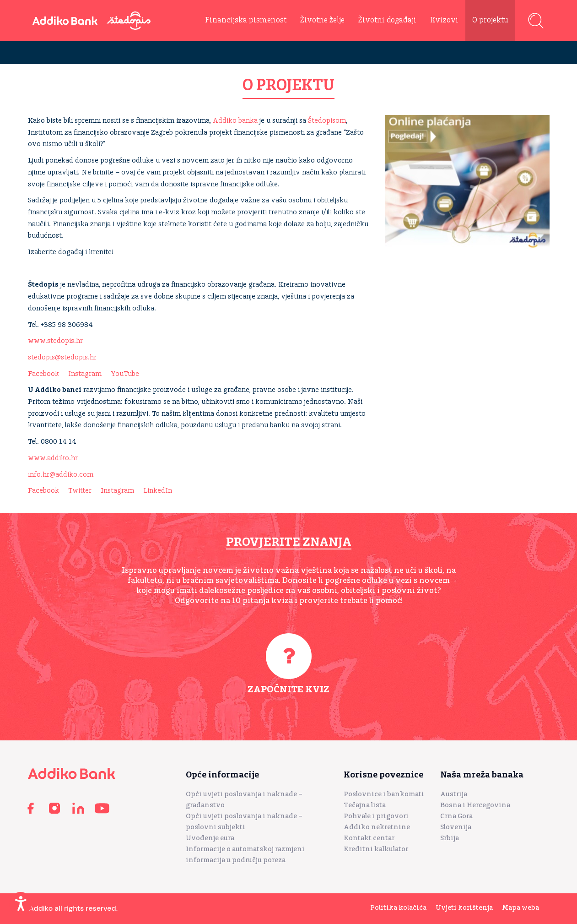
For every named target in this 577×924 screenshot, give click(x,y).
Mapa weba (520, 908)
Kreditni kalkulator (376, 849)
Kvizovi (444, 20)
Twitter (80, 491)
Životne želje (322, 20)
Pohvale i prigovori (376, 816)
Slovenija (456, 827)
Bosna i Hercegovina (475, 805)
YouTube (125, 374)
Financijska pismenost (246, 20)
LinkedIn (158, 491)
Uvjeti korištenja (464, 908)
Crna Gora (456, 816)
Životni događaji (387, 20)
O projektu (490, 20)
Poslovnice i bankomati (384, 794)
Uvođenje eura (210, 838)
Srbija (450, 838)
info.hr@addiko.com (61, 475)
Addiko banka (235, 121)
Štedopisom (327, 121)
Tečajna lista (365, 805)
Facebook (43, 374)
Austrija (454, 794)
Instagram (85, 374)
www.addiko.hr (53, 458)
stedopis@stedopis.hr (62, 357)
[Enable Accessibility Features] (21, 903)
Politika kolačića (398, 908)
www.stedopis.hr (55, 341)
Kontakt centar (369, 838)
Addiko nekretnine (377, 827)
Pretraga (536, 21)
